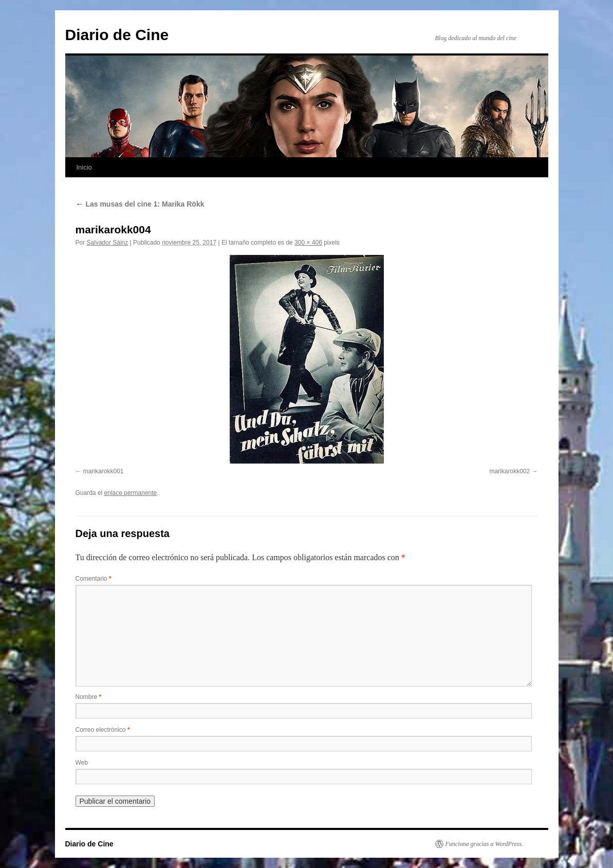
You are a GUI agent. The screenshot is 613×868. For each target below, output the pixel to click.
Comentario (94, 579)
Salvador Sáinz (108, 243)
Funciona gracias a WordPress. (484, 844)
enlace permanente (131, 493)
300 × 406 (308, 243)
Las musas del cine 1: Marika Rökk (140, 204)
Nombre (89, 697)
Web (82, 763)
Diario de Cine (117, 35)
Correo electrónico (103, 730)
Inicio (84, 167)
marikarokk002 (509, 471)
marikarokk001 (104, 471)
